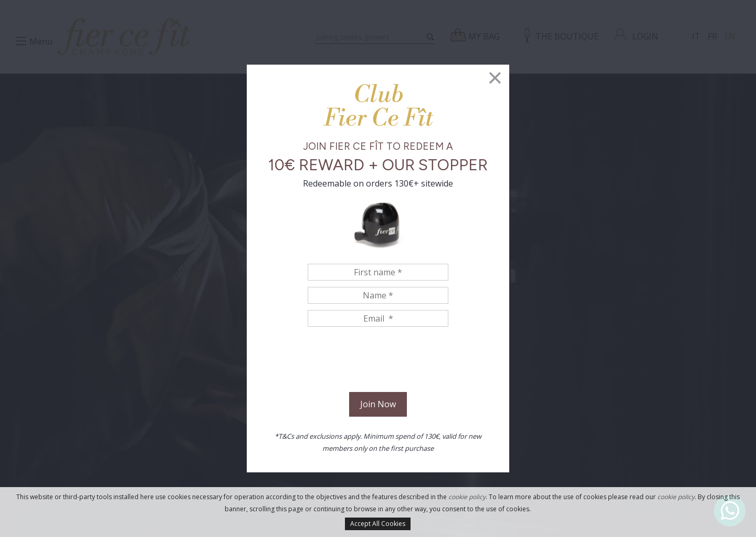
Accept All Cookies (378, 524)
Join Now (378, 404)
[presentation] (378, 361)
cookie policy (467, 497)
